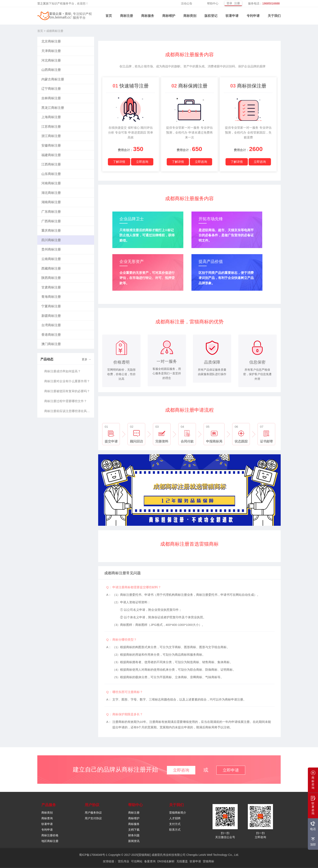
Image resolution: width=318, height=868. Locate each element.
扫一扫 (225, 833)
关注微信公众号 (225, 837)
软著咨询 (313, 807)
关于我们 (274, 16)
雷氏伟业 (124, 861)
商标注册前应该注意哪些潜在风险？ (68, 411)
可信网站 (137, 861)
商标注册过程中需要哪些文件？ (66, 401)
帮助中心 (213, 3)
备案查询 (150, 861)
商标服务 (148, 16)
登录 (229, 3)
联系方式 (175, 830)
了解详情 (119, 162)
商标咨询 (313, 781)
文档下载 (134, 830)
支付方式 (175, 824)
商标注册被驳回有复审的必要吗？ (67, 391)
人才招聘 (175, 818)
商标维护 (169, 16)
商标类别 (190, 16)
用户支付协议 (93, 818)
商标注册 (127, 16)
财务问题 (134, 835)
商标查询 (47, 818)
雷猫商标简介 (178, 813)
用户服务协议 (93, 813)
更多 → (86, 359)
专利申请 (253, 16)
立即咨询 (142, 162)
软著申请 (232, 16)
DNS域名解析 (166, 861)
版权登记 (211, 16)
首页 (109, 16)
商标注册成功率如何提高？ (62, 371)
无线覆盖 (182, 861)
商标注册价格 (50, 835)
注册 (237, 3)
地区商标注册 (50, 841)
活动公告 (187, 3)
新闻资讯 (134, 841)
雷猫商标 (208, 861)
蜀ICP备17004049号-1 (93, 855)
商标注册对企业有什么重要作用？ (67, 381)
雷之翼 (42, 3)
